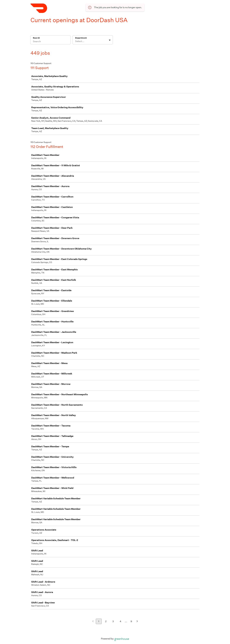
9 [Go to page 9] (131, 621)
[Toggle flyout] (110, 40)
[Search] (50, 42)
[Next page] (137, 621)
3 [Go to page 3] (113, 621)
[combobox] (75, 41)
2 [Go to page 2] (106, 621)
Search (36, 38)
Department (81, 38)
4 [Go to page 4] (121, 621)
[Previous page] (93, 621)
